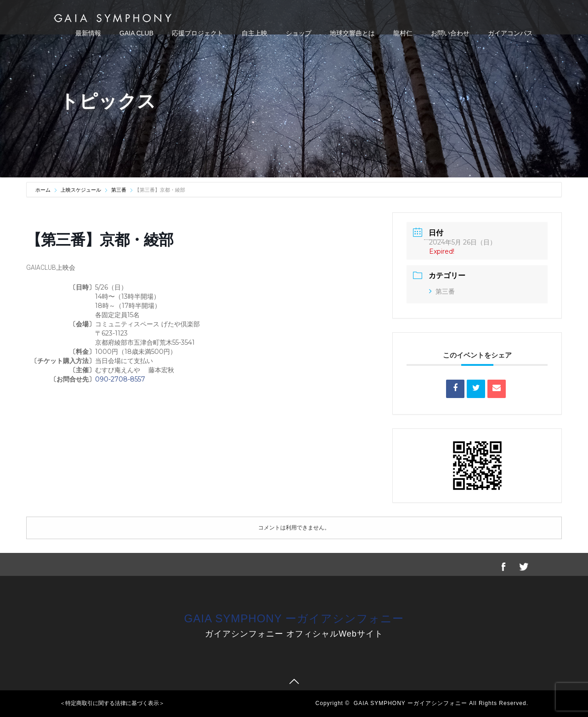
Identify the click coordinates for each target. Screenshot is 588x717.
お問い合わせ (450, 33)
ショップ (299, 33)
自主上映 (254, 33)
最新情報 (88, 33)
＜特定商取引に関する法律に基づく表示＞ (112, 703)
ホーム (44, 190)
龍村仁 (403, 33)
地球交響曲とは (352, 33)
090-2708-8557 (120, 379)
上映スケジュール (81, 190)
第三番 (119, 190)
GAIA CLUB (136, 33)
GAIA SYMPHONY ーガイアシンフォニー (294, 618)
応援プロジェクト (198, 33)
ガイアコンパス (510, 33)
